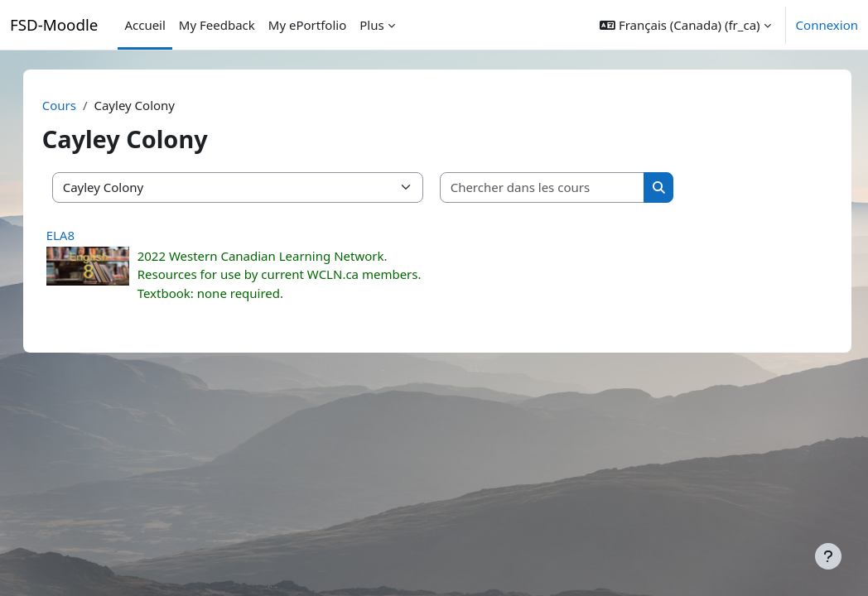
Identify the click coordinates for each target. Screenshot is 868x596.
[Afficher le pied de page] (828, 556)
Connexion (827, 25)
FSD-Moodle (54, 24)
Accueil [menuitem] (145, 25)
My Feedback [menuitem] (217, 25)
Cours (76, 105)
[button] (685, 25)
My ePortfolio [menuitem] (307, 25)
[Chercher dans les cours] (559, 187)
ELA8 (77, 235)
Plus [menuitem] (371, 25)
